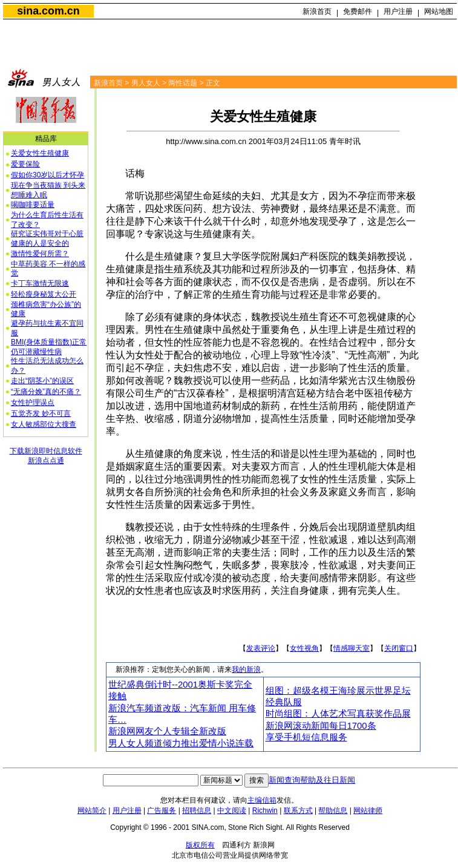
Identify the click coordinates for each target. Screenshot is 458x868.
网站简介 (92, 810)
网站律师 (368, 810)
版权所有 (200, 845)
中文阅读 (232, 810)
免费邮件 (358, 12)
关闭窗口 (399, 648)
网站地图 (439, 12)
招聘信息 (197, 810)
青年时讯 (345, 141)
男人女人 (146, 83)
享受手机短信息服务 (306, 737)
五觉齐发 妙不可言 (41, 413)
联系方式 (298, 810)
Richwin (265, 810)
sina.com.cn (48, 11)
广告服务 (162, 810)
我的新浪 (246, 669)
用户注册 (398, 12)
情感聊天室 (352, 648)
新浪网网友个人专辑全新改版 (167, 731)
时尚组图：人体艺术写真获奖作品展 (338, 714)
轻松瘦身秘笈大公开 (44, 294)
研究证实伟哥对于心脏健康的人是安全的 (47, 238)
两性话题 (183, 83)
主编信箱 (262, 800)
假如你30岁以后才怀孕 (47, 175)
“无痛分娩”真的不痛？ (46, 392)
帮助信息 (333, 810)
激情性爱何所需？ (40, 254)
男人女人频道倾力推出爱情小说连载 (181, 743)
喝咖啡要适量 (33, 205)
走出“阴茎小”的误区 (42, 381)
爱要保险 (25, 164)
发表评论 (261, 648)
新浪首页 (317, 12)
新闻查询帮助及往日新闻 (312, 780)
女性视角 (304, 648)
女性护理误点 (33, 403)
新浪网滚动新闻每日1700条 (321, 726)
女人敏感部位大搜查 (44, 424)
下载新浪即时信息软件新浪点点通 (46, 456)
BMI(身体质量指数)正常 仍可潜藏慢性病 (49, 347)
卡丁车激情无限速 (40, 283)
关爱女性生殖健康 (40, 153)
